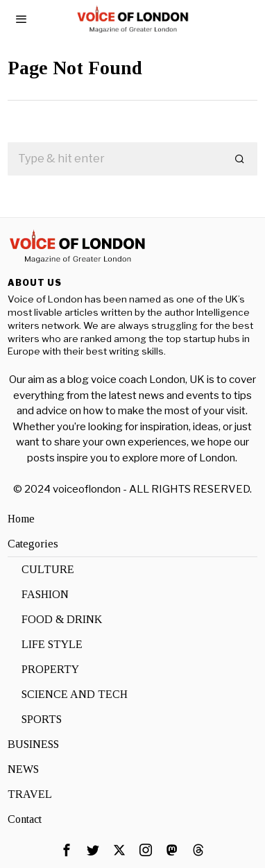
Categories (33, 544)
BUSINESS (33, 744)
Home (21, 519)
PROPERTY (50, 669)
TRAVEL (30, 794)
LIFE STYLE (52, 644)
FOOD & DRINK (62, 619)
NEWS (23, 769)
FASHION (45, 594)
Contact (25, 819)
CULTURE (48, 569)
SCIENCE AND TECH (75, 694)
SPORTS (42, 719)
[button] (241, 159)
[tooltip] (67, 850)
